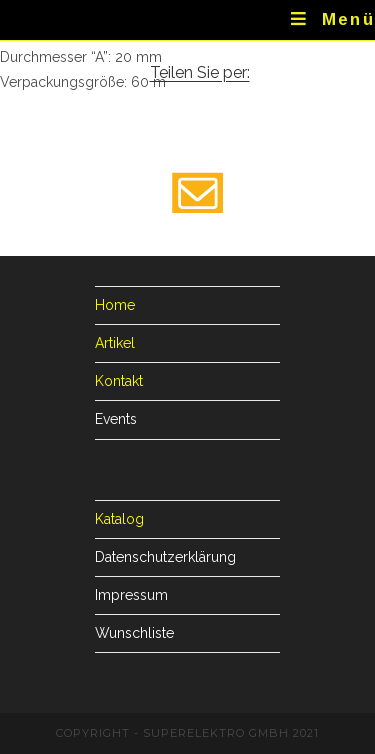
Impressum (131, 595)
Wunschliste (134, 633)
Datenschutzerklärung (165, 557)
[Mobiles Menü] (333, 20)
